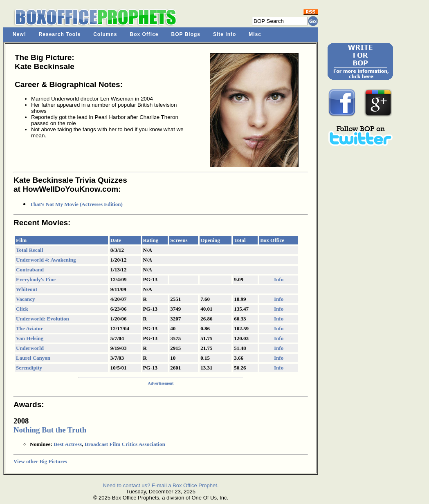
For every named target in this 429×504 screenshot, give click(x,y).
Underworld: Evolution (43, 319)
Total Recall (29, 250)
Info (279, 279)
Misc (255, 34)
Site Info (225, 34)
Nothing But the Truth (50, 430)
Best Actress (68, 444)
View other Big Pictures (40, 461)
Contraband (30, 270)
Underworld (30, 348)
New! (19, 34)
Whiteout (27, 289)
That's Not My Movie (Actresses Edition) (76, 204)
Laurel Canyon (33, 358)
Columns (105, 34)
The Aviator (29, 328)
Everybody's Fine (36, 279)
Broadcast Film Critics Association (125, 444)
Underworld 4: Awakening (46, 260)
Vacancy (25, 299)
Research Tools (60, 34)
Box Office (144, 34)
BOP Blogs (186, 34)
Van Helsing (30, 338)
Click (22, 309)
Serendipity (29, 368)
